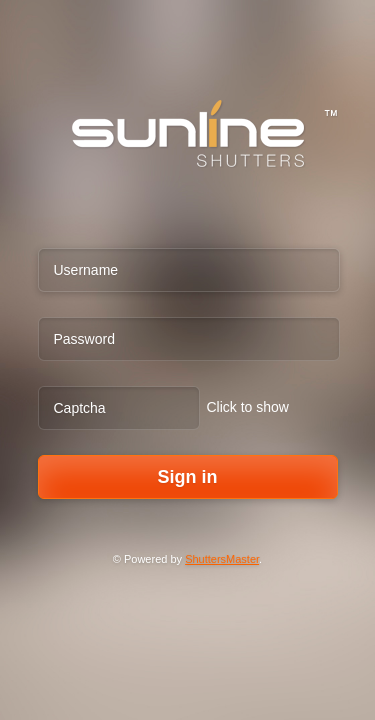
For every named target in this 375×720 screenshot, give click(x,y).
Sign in (188, 477)
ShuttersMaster (222, 559)
